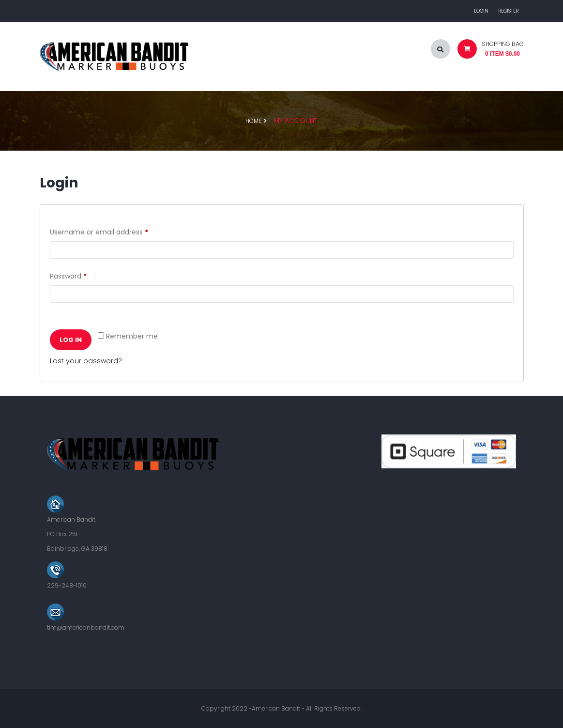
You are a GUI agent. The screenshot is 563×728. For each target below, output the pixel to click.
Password (83, 275)
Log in (71, 340)
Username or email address (114, 231)
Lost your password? (86, 361)
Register (508, 11)
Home (253, 121)
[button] (487, 51)
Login (481, 11)
